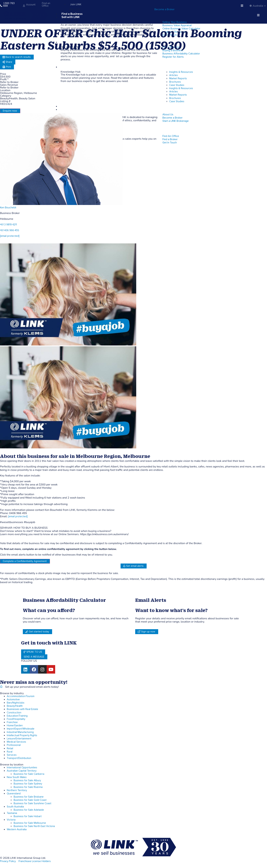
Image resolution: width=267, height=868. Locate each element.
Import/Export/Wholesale (21, 729)
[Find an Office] (40, 6)
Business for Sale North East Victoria (34, 826)
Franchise (12, 722)
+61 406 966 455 (10, 230)
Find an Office (46, 5)
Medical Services (16, 742)
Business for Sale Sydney (28, 784)
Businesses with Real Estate (22, 709)
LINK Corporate (72, 106)
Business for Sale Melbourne (30, 823)
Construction (14, 713)
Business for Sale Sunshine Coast (32, 803)
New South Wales (17, 777)
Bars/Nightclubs (16, 703)
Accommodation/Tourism (21, 696)
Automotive (13, 700)
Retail (10, 749)
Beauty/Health (15, 706)
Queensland (14, 794)
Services (12, 755)
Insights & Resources (181, 72)
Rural (10, 752)
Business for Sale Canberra (29, 774)
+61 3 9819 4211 (8, 225)
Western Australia (17, 829)
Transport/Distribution (19, 758)
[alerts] (1, 687)
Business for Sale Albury (27, 780)
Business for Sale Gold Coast (30, 800)
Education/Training (17, 716)
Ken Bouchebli (8, 208)
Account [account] (31, 5)
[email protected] (18, 516)
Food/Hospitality (16, 719)
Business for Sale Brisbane (29, 797)
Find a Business (72, 14)
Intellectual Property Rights (22, 735)
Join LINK (76, 5)
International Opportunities (22, 768)
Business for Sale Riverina (28, 787)
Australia (258, 6)
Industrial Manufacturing (20, 732)
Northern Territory (17, 790)
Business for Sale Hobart (28, 816)
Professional (14, 745)
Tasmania (12, 813)
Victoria (11, 820)
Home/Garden (15, 726)
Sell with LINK (71, 17)
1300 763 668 (9, 5)
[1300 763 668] (1, 6)
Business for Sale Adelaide (29, 810)
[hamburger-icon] (242, 6)
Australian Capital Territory (22, 771)
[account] (24, 6)
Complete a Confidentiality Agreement (25, 561)
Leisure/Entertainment (19, 739)
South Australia (15, 807)
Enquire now (10, 111)
